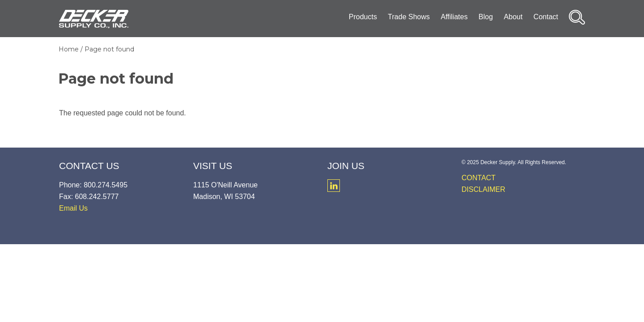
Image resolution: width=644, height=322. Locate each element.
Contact (546, 17)
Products (363, 17)
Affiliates (454, 17)
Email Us (73, 208)
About (513, 17)
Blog (486, 17)
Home (69, 49)
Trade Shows (409, 17)
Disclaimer (483, 189)
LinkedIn (334, 186)
